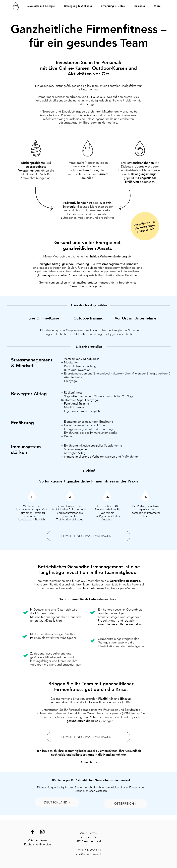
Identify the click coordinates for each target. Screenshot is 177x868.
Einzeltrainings (71, 112)
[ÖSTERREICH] (125, 804)
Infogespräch (145, 230)
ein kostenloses (145, 227)
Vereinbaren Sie (144, 223)
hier (58, 621)
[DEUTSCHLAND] (57, 802)
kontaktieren (26, 519)
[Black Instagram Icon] (42, 832)
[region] (145, 226)
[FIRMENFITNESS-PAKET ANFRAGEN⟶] (89, 536)
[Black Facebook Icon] (33, 832)
